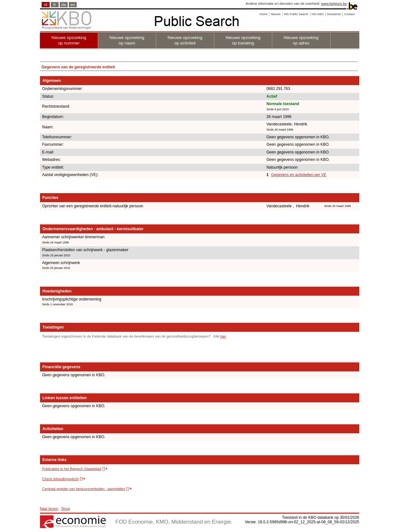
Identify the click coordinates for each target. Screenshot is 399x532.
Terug (65, 508)
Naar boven (49, 508)
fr (55, 5)
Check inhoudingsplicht (60, 479)
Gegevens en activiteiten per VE (299, 175)
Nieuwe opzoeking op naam (127, 40)
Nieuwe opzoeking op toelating (243, 40)
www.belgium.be (334, 4)
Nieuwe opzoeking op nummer (69, 40)
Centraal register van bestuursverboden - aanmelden (84, 489)
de (64, 5)
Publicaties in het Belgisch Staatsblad (72, 469)
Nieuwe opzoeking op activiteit (185, 40)
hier (223, 336)
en (73, 5)
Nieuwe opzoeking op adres (301, 40)
